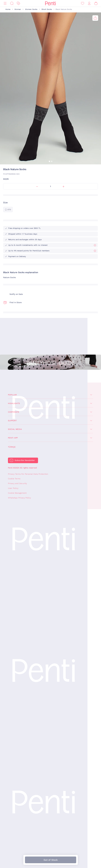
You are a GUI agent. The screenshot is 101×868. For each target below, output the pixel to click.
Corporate (14, 412)
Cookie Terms (14, 479)
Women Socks (31, 9)
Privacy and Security (17, 483)
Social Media (15, 429)
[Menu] (5, 3)
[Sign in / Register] (89, 3)
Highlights (14, 403)
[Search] (12, 3)
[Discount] (18, 3)
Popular (12, 395)
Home (8, 9)
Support (12, 421)
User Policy (13, 488)
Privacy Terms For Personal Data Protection (28, 474)
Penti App (13, 438)
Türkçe (12, 447)
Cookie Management (17, 493)
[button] (49, 161)
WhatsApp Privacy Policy (19, 498)
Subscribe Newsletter (25, 460)
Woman (18, 9)
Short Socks (47, 9)
